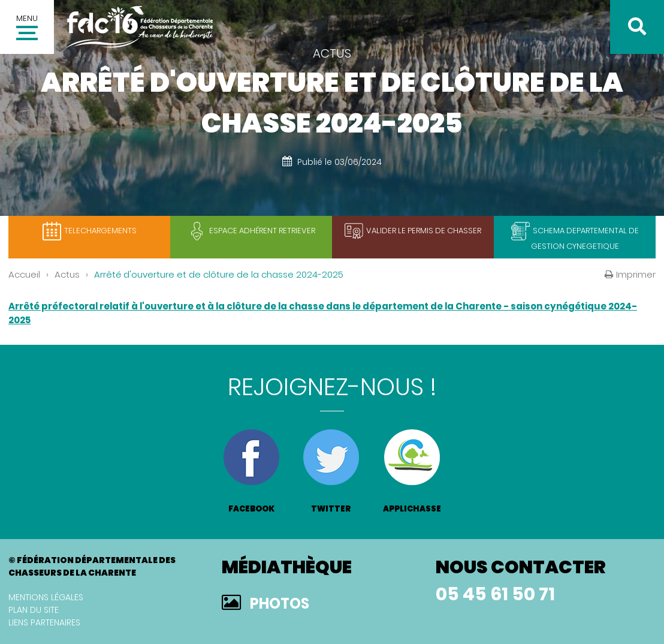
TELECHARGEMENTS (100, 231)
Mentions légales (46, 597)
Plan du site (34, 610)
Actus (67, 274)
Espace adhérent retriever (262, 231)
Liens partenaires (44, 622)
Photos (280, 604)
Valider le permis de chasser (424, 231)
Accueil (24, 274)
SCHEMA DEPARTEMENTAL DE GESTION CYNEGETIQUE (585, 238)
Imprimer (636, 274)
